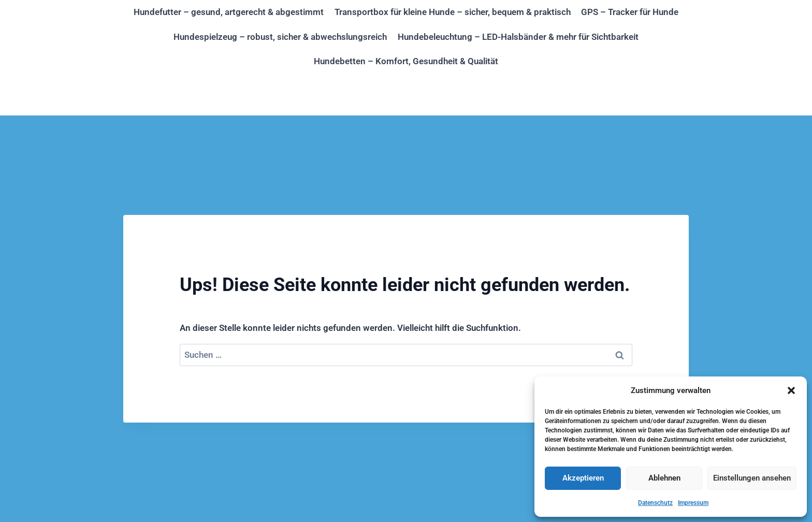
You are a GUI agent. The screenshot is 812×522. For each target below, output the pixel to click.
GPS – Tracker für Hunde (630, 12)
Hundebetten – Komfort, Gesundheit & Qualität (406, 61)
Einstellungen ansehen (752, 478)
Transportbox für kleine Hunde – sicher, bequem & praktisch (453, 12)
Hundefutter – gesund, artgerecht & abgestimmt (229, 12)
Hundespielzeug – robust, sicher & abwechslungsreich (280, 37)
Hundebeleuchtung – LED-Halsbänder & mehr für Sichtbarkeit (518, 37)
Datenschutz (655, 503)
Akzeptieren (583, 478)
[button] (791, 390)
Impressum (693, 503)
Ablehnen (664, 478)
